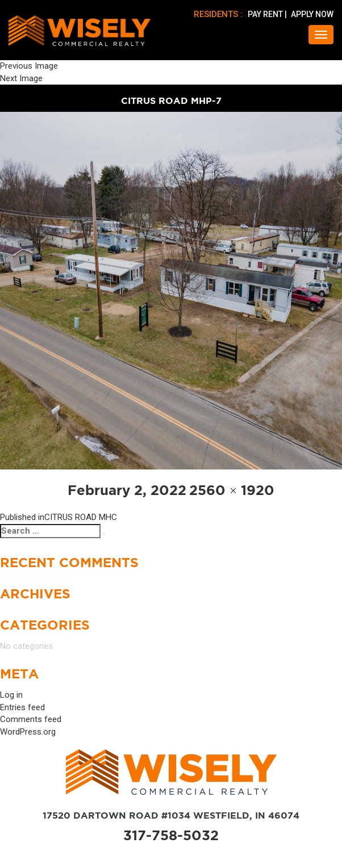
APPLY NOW (312, 14)
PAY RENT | (268, 14)
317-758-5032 (171, 835)
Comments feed (31, 719)
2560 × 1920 (232, 490)
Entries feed (22, 707)
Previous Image (29, 66)
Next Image (21, 78)
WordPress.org (28, 732)
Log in (11, 695)
